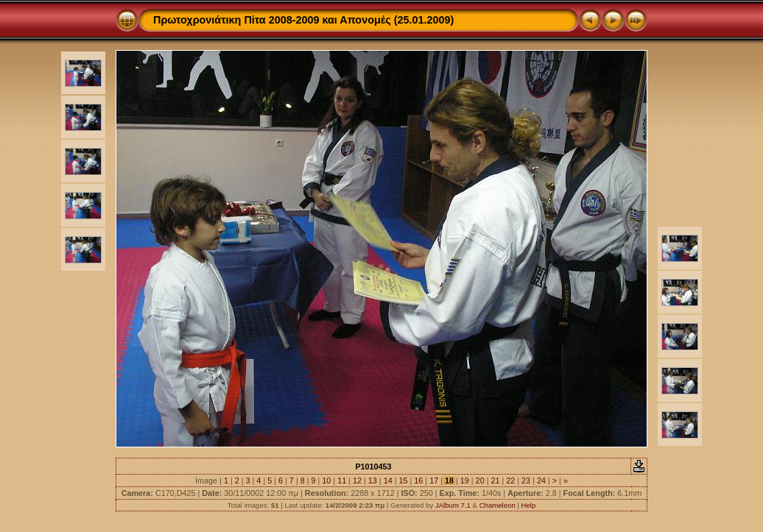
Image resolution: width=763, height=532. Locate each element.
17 (434, 480)
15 (403, 480)
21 (495, 480)
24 (541, 480)
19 (465, 480)
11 (342, 480)
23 (526, 480)
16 (418, 480)
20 (480, 480)
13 (373, 480)
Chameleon (497, 505)
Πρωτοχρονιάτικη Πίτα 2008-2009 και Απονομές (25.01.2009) (303, 20)
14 (388, 480)
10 (326, 480)
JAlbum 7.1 (453, 505)
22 (510, 480)
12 (357, 480)
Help (529, 505)
